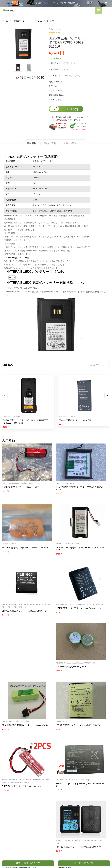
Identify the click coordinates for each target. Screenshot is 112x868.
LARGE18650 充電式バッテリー (55, 524)
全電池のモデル (65, 799)
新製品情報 (63, 804)
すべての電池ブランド (68, 794)
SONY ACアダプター (67, 770)
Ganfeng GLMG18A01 (49, 472)
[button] (98, 11)
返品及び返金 (8, 809)
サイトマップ (64, 809)
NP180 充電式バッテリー (14, 580)
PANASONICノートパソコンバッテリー (19, 765)
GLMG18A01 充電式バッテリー (55, 476)
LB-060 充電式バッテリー (89, 529)
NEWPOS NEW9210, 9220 (51, 520)
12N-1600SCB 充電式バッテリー (93, 578)
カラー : (52, 100)
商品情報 (31, 143)
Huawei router (83, 622)
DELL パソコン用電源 (67, 780)
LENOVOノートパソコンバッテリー (17, 775)
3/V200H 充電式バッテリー (90, 476)
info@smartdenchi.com (74, 813)
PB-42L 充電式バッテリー (89, 677)
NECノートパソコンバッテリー (15, 780)
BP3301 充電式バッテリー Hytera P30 (75, 421)
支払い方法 (7, 804)
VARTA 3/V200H (84, 472)
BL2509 (12, 278)
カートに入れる (70, 109)
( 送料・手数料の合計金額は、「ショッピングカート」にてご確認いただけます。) (68, 119)
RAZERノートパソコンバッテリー (17, 770)
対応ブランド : (55, 63)
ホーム (5, 21)
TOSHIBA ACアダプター (68, 775)
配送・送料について (74, 143)
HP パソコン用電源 (66, 784)
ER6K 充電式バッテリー (14, 478)
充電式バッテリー (21, 21)
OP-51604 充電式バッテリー (53, 580)
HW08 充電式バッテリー (89, 626)
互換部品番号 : (55, 69)
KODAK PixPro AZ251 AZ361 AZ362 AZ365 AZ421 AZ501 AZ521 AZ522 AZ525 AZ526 (92, 523)
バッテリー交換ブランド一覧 (17, 258)
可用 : (51, 58)
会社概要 (6, 794)
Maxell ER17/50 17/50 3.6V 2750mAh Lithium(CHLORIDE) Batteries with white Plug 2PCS (18, 673)
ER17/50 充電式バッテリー (15, 680)
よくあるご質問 (9, 799)
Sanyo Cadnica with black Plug (90, 574)
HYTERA (38, 21)
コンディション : (56, 76)
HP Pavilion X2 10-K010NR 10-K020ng (56, 670)
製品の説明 (50, 143)
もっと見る (96, 365)
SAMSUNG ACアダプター (69, 765)
